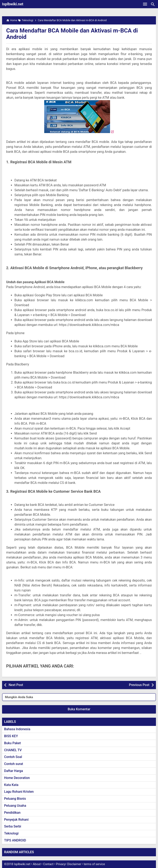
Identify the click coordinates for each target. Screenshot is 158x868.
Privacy (61, 864)
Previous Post (139, 685)
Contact (48, 864)
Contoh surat (14, 764)
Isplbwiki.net (13, 4)
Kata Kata (11, 785)
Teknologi (11, 833)
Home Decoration (17, 778)
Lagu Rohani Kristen (19, 792)
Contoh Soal (13, 757)
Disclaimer (74, 864)
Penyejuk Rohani (16, 820)
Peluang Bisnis (15, 799)
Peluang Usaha (15, 806)
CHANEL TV (13, 750)
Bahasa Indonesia (17, 729)
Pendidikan (12, 813)
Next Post (16, 685)
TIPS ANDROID (15, 840)
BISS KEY (11, 736)
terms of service (94, 864)
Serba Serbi (13, 826)
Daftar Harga (13, 771)
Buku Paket (12, 743)
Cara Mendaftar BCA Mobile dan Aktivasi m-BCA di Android (72, 34)
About (37, 864)
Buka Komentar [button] (79, 709)
